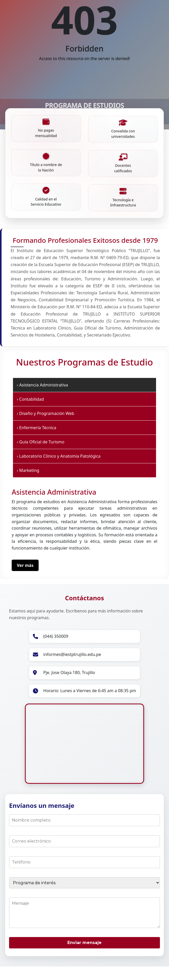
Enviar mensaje (84, 951)
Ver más (25, 573)
